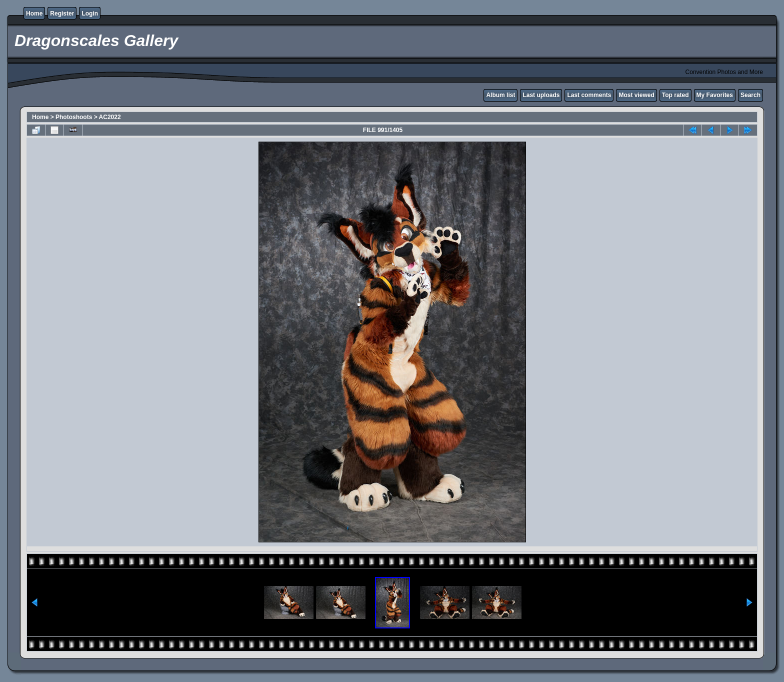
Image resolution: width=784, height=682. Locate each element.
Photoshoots (74, 117)
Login (90, 14)
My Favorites (715, 95)
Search (750, 95)
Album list (500, 95)
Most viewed (636, 95)
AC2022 (110, 117)
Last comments (589, 95)
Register (62, 14)
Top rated (675, 95)
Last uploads (541, 95)
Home (34, 14)
